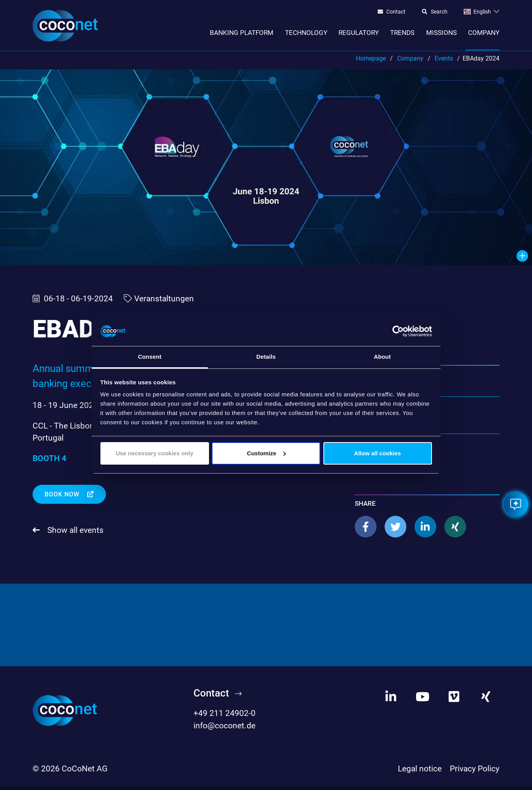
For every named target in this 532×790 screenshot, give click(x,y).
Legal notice (420, 772)
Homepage (371, 61)
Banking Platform (242, 33)
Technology (306, 33)
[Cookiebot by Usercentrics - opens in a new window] (398, 331)
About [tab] (382, 357)
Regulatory (359, 33)
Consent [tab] (150, 357)
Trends (402, 33)
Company (484, 33)
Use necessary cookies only (154, 453)
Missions (441, 33)
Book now (63, 498)
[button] (366, 530)
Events (444, 61)
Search (439, 12)
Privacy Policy (475, 772)
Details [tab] (266, 357)
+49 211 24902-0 (225, 717)
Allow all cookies (377, 453)
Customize (266, 453)
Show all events (74, 533)
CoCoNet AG (85, 772)
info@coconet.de (225, 729)
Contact (396, 12)
